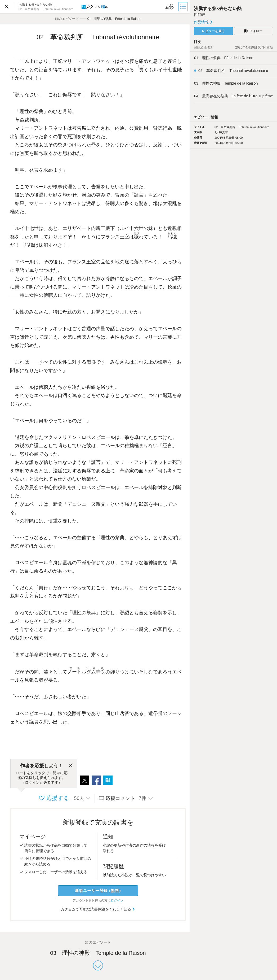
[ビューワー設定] (170, 7)
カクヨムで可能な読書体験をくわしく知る (98, 909)
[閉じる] (71, 766)
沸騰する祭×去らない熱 (218, 9)
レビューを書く (213, 31)
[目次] (184, 7)
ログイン (117, 900)
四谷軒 (199, 15)
